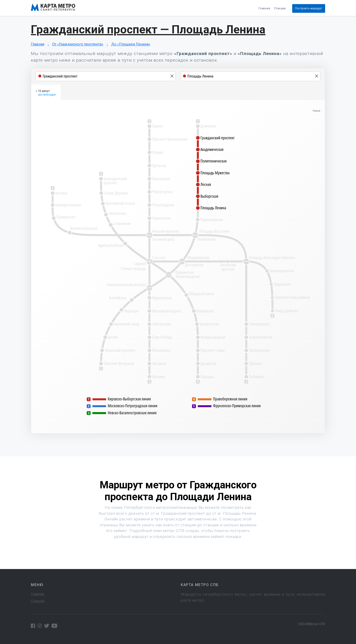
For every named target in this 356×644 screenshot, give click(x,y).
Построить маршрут (309, 8)
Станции (280, 8)
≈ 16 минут (46, 93)
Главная (264, 8)
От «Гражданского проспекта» (78, 44)
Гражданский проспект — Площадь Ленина (148, 30)
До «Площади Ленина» (131, 44)
